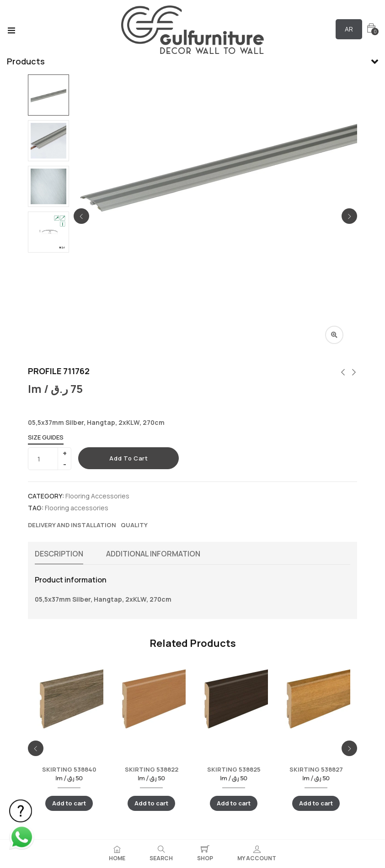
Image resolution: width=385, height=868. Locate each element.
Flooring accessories (77, 508)
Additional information (153, 554)
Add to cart (128, 458)
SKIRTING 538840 (69, 769)
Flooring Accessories (97, 496)
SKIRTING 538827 (316, 769)
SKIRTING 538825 (234, 769)
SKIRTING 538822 (152, 769)
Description (59, 554)
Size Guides (46, 437)
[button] (371, 28)
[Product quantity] (46, 459)
